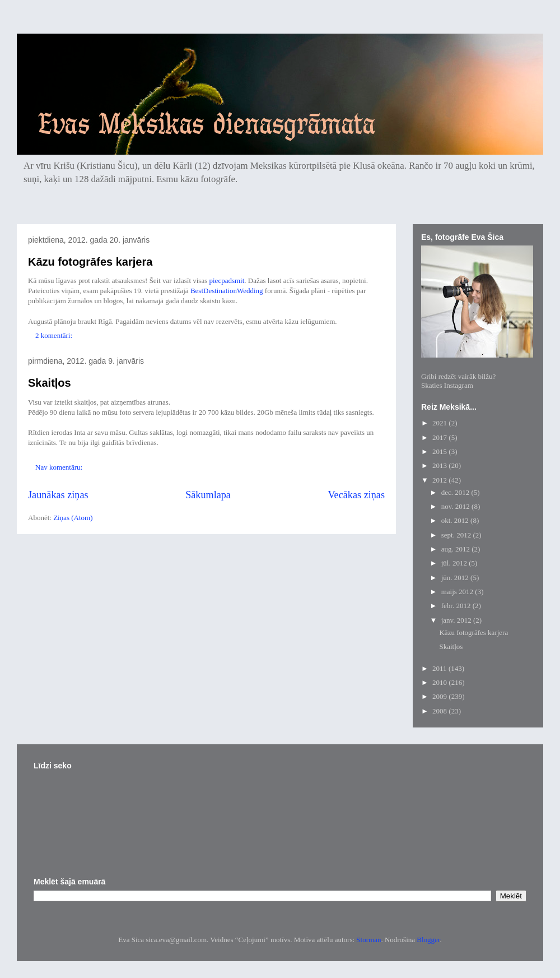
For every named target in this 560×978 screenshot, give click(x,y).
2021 (440, 423)
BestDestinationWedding (227, 291)
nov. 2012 (456, 506)
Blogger (428, 940)
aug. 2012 (457, 549)
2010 (440, 682)
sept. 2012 (457, 535)
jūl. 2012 (455, 563)
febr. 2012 (457, 606)
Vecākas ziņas (357, 495)
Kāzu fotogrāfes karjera (90, 262)
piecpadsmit (227, 281)
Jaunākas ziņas (58, 495)
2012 (440, 480)
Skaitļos (50, 383)
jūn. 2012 (456, 578)
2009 (440, 696)
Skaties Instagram (447, 385)
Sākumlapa (208, 495)
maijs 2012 (458, 592)
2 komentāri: (55, 335)
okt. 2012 (456, 520)
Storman (368, 940)
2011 (440, 668)
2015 (440, 451)
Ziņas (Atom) (73, 518)
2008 (440, 711)
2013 (440, 465)
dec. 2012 (456, 492)
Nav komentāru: (60, 467)
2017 (440, 437)
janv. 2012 (457, 620)
